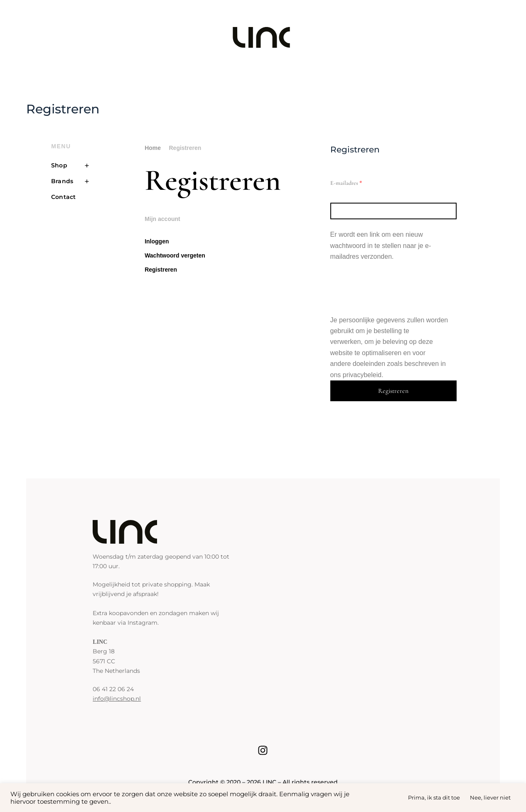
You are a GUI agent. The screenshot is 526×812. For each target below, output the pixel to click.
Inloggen (157, 241)
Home (153, 148)
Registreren (161, 270)
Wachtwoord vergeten (175, 255)
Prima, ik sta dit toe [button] (434, 797)
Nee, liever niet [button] (490, 797)
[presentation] (393, 289)
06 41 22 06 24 (113, 689)
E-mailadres (354, 182)
